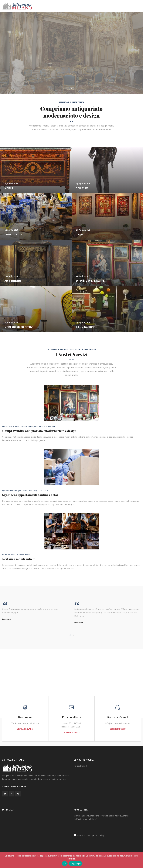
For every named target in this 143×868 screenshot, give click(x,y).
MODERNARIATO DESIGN (19, 327)
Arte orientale (13, 281)
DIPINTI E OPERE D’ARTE (90, 281)
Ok (65, 864)
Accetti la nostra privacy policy (91, 835)
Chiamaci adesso (71, 732)
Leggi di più (76, 864)
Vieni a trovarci (25, 729)
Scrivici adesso (118, 729)
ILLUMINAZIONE (86, 327)
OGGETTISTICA (13, 234)
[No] (139, 860)
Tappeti (81, 234)
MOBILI (9, 188)
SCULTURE (82, 188)
